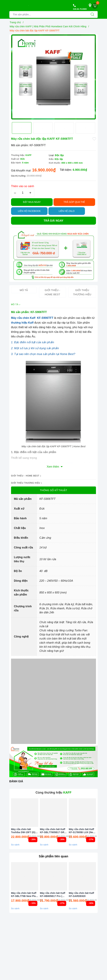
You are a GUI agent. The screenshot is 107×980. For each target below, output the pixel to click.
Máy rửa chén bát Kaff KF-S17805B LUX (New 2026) (82, 831)
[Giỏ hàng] (95, 6)
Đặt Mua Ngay (32, 202)
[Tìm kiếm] (92, 14)
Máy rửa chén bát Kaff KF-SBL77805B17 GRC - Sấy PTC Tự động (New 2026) (53, 831)
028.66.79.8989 (80, 9)
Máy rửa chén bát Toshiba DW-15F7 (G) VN (23, 831)
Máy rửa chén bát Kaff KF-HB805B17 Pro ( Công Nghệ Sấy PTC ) (53, 895)
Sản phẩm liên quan (53, 856)
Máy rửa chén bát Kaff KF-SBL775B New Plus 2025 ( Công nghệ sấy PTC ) (24, 895)
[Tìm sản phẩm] (48, 14)
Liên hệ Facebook (29, 211)
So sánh (15, 845)
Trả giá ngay (53, 221)
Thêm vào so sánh (23, 186)
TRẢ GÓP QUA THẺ (74, 202)
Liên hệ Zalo (67, 211)
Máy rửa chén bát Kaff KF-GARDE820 (81, 895)
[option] (53, 77)
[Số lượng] (23, 193)
